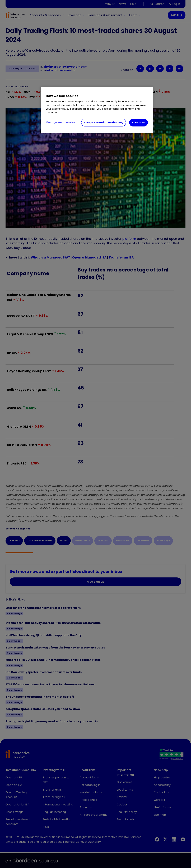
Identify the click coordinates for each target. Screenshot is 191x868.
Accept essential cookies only (104, 122)
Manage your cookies (61, 122)
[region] (97, 110)
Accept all (138, 122)
